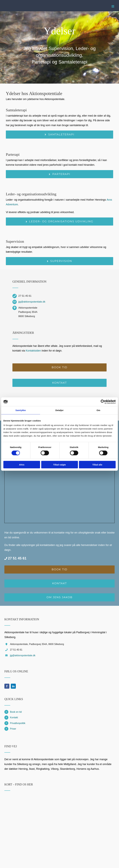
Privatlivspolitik (18, 723)
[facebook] (7, 686)
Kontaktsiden (33, 351)
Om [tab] (98, 410)
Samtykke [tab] (21, 410)
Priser (13, 729)
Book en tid (16, 712)
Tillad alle (97, 465)
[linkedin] (13, 686)
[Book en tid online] (60, 367)
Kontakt (14, 717)
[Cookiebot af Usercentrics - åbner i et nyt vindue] (103, 402)
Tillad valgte (59, 465)
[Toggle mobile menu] (113, 6)
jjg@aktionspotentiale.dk (32, 302)
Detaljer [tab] (59, 410)
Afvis (22, 465)
